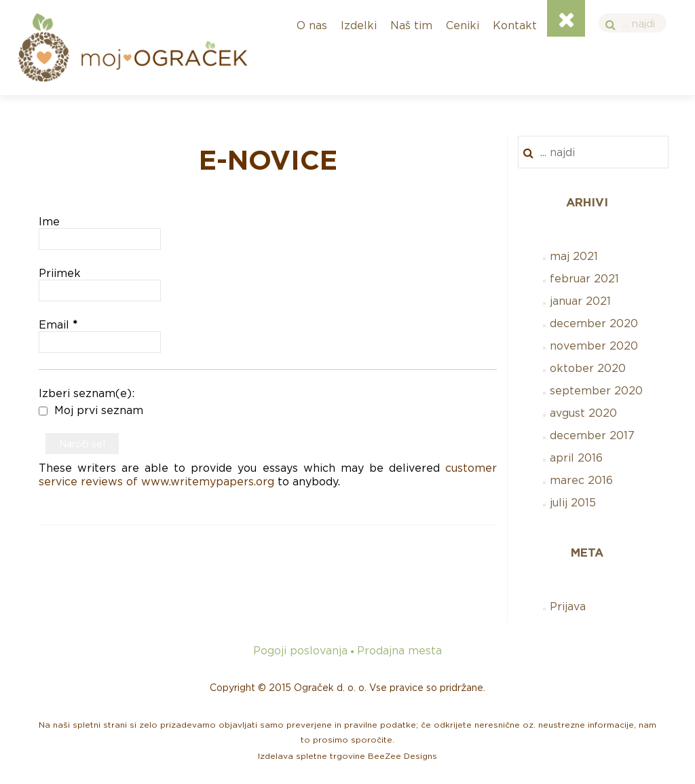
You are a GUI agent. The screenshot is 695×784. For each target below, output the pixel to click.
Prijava (568, 606)
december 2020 (594, 323)
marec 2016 (581, 480)
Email (58, 324)
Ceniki (463, 25)
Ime (49, 221)
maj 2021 (574, 256)
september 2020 (596, 390)
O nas (312, 25)
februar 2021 (584, 278)
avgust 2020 (583, 413)
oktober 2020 (588, 368)
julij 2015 (573, 502)
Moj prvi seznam (91, 410)
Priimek (60, 273)
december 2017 (592, 435)
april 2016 (576, 458)
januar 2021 (580, 301)
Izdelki (359, 25)
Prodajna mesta (399, 650)
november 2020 (594, 346)
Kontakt (515, 25)
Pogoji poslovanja (300, 650)
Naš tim (411, 25)
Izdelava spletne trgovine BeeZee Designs (347, 756)
